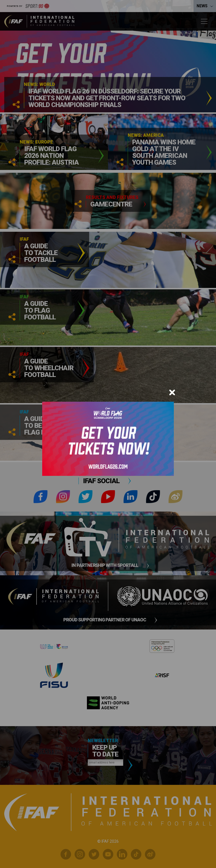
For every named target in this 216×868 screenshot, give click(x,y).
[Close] (172, 392)
